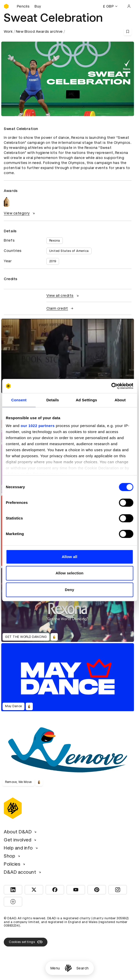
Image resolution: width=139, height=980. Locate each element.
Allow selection (69, 573)
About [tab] (120, 400)
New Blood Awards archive (39, 31)
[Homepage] (68, 968)
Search (83, 968)
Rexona (55, 241)
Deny (69, 590)
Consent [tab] (19, 400)
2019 (53, 261)
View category (20, 213)
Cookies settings (26, 942)
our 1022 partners (38, 426)
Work (8, 31)
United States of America (69, 251)
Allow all (70, 557)
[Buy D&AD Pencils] (29, 6)
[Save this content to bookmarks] (128, 31)
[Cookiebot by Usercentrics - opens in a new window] (111, 386)
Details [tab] (53, 400)
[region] (68, 356)
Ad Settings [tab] (86, 400)
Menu (55, 968)
